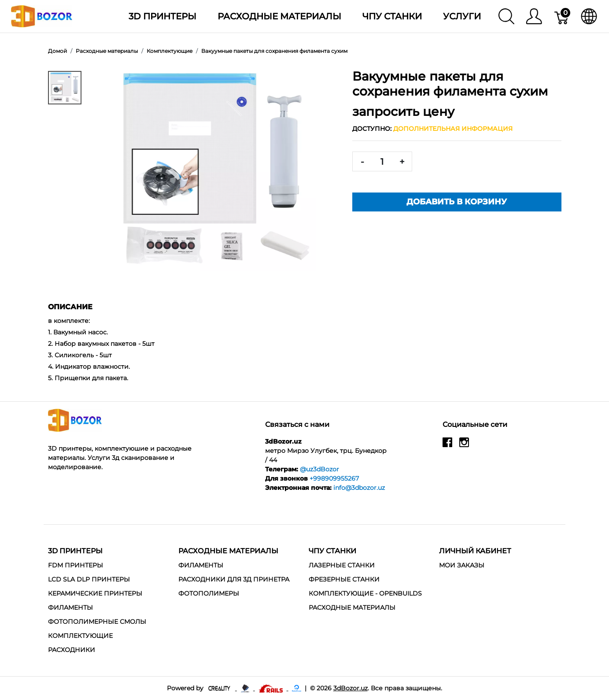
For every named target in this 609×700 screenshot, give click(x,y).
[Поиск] (506, 16)
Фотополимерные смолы (97, 622)
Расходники (72, 650)
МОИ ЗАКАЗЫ (462, 565)
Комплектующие (80, 636)
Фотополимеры (209, 593)
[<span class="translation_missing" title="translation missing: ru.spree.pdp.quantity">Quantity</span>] (382, 161)
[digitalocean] (297, 688)
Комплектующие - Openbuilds (365, 593)
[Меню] (534, 16)
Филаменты (70, 607)
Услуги (462, 16)
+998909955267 (334, 478)
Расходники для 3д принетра (234, 579)
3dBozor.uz (351, 688)
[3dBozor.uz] (42, 16)
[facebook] (447, 446)
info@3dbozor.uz (359, 488)
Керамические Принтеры (95, 593)
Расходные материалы (279, 16)
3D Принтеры (162, 16)
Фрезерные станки (344, 579)
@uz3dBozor (319, 469)
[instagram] (464, 446)
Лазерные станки (342, 565)
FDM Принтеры (76, 565)
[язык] (589, 16)
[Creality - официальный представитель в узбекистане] (220, 688)
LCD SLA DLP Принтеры (89, 579)
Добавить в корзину (457, 202)
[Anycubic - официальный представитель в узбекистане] (246, 688)
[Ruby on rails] (272, 688)
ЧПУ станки (392, 16)
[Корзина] (562, 16)
